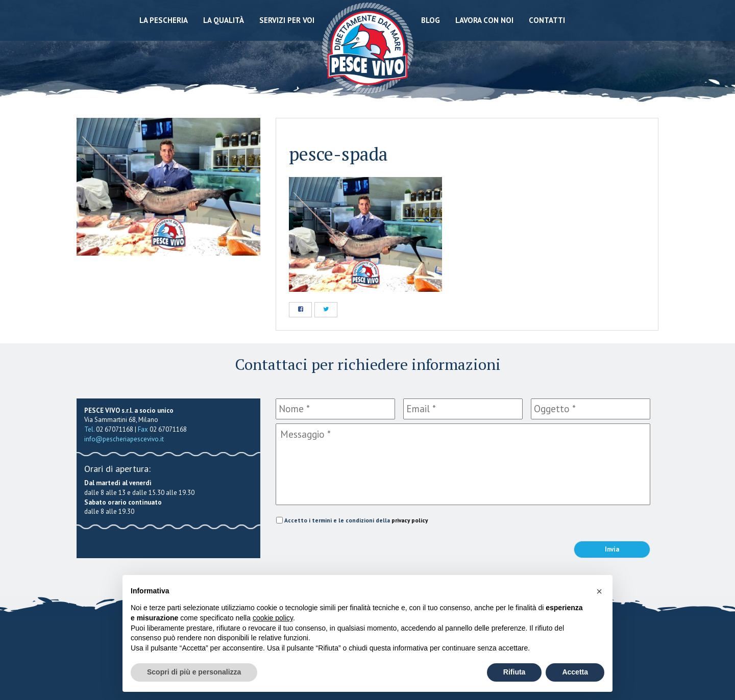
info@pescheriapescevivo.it (124, 439)
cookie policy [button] (273, 618)
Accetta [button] (575, 672)
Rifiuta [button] (514, 672)
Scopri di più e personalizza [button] (194, 672)
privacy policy (410, 520)
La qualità (224, 20)
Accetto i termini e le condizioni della (356, 520)
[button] (599, 591)
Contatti (547, 20)
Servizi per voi (287, 20)
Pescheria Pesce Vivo (368, 47)
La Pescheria (164, 20)
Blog (431, 20)
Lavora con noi (484, 20)
